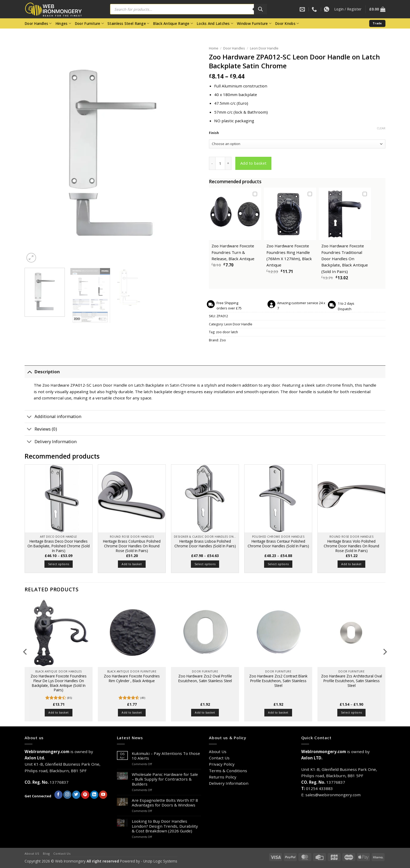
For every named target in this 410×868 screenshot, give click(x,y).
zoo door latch (227, 332)
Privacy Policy (222, 764)
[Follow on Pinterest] (85, 795)
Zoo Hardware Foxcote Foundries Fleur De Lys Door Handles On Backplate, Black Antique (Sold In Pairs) (59, 683)
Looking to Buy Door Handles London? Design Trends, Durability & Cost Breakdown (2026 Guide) (165, 826)
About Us (218, 752)
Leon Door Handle (264, 48)
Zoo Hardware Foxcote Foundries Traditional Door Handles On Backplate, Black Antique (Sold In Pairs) (345, 258)
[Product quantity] (220, 163)
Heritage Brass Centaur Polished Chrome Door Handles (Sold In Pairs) (278, 544)
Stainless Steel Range (128, 24)
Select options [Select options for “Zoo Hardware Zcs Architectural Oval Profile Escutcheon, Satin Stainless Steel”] (352, 712)
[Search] (260, 9)
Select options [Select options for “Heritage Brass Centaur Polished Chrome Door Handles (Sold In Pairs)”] (278, 564)
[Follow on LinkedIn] (94, 795)
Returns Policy (223, 777)
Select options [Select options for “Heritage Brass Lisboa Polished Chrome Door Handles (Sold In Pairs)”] (205, 564)
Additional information (53, 417)
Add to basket (254, 163)
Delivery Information (51, 442)
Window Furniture (254, 24)
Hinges (63, 24)
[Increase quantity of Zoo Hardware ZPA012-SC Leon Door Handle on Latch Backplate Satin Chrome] (228, 163)
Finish (214, 133)
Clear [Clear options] (381, 128)
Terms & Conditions (228, 771)
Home (214, 48)
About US (32, 853)
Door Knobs (287, 24)
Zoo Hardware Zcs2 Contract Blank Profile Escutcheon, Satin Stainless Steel (278, 681)
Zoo (223, 340)
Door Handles (38, 24)
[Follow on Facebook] (58, 795)
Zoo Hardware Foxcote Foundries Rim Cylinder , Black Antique (132, 678)
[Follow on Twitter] (76, 795)
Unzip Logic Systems (160, 861)
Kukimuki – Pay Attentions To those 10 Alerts (166, 756)
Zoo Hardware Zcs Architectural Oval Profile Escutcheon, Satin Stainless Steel (352, 681)
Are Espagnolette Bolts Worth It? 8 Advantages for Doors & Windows (165, 803)
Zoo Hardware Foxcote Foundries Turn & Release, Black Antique (233, 252)
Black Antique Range (173, 24)
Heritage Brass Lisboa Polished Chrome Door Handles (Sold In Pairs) (205, 544)
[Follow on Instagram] (67, 795)
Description (42, 372)
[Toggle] (29, 372)
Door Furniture (89, 24)
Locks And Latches (215, 24)
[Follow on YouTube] (103, 795)
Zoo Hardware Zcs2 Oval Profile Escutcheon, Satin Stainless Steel (205, 678)
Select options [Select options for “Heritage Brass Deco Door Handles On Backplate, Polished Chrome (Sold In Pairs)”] (59, 564)
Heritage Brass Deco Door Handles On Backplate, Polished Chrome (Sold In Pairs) (59, 546)
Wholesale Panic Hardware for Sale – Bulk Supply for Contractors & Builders (165, 779)
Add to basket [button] (132, 564)
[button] (348, 9)
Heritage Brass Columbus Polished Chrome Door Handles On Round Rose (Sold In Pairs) (132, 546)
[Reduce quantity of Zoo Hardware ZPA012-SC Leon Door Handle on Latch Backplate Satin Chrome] (212, 163)
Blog (46, 853)
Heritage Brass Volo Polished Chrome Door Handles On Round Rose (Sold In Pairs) (351, 546)
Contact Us (219, 758)
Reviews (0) (41, 430)
